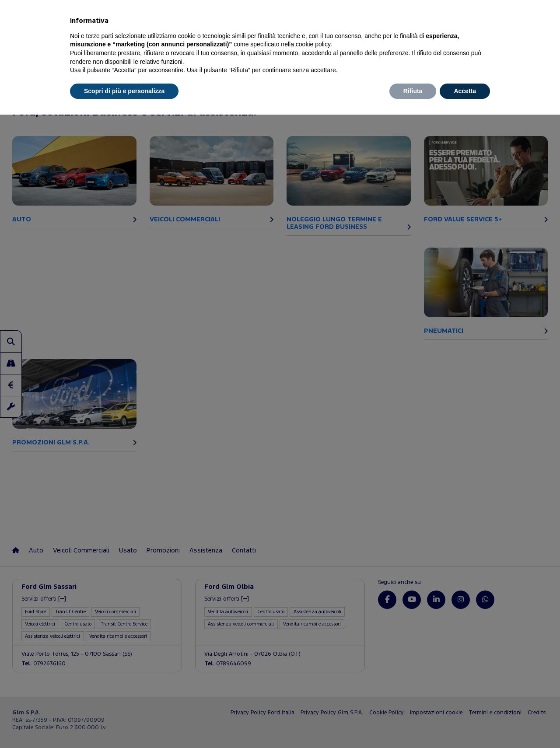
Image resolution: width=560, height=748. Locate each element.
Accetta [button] (465, 91)
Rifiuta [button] (413, 91)
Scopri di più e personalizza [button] (124, 91)
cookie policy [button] (313, 44)
